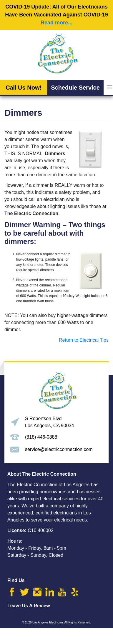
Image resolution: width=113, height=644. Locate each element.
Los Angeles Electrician (48, 622)
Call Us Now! (24, 88)
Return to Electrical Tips (83, 340)
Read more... (56, 23)
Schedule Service (75, 88)
